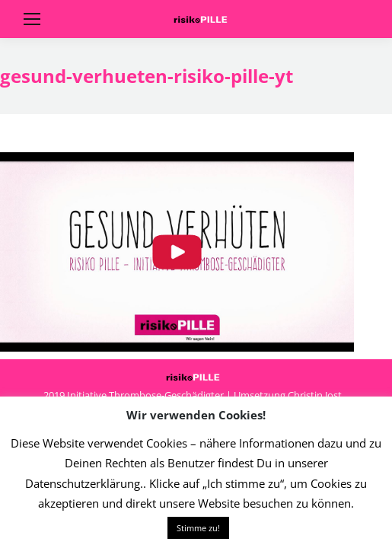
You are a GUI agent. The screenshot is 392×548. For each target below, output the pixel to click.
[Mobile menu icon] (32, 19)
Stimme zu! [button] (198, 528)
